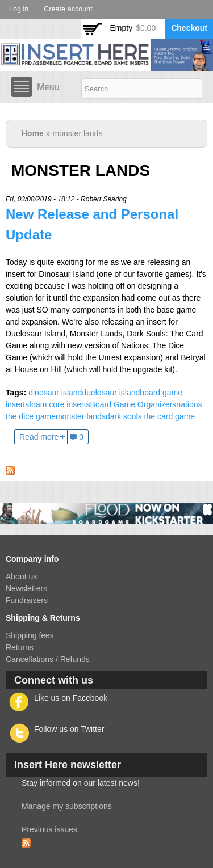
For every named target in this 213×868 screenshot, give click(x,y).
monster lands (81, 416)
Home (33, 133)
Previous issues (49, 829)
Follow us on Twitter (69, 729)
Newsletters (26, 588)
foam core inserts (59, 404)
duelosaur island (111, 393)
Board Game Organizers (133, 404)
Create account (68, 9)
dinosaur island (55, 393)
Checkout (189, 28)
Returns (20, 647)
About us (21, 576)
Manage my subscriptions (67, 806)
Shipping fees (30, 635)
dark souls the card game (150, 416)
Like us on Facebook (71, 698)
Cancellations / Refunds (48, 659)
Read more (39, 437)
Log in (19, 9)
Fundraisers (27, 600)
